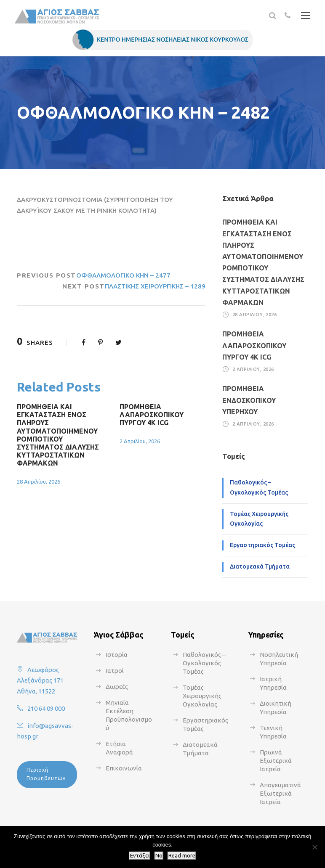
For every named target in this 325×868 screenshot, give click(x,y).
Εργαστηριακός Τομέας (262, 545)
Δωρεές (117, 687)
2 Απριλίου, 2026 (140, 441)
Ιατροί (115, 671)
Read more (182, 856)
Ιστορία (117, 655)
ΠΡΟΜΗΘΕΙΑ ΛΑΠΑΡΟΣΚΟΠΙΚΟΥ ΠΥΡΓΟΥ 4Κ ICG (152, 415)
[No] (314, 847)
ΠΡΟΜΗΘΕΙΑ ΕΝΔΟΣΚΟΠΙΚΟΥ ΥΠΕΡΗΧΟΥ (249, 400)
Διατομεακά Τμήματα (260, 566)
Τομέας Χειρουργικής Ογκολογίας (259, 519)
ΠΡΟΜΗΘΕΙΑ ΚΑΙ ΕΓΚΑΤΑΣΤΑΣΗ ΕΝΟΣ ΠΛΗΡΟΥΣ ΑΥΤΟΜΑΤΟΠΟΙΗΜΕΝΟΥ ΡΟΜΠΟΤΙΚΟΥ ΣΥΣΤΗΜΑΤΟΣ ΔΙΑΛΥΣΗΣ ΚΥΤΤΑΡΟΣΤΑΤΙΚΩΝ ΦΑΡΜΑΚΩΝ (58, 435)
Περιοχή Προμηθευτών (46, 774)
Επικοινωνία (124, 768)
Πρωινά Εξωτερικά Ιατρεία (276, 761)
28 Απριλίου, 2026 (39, 482)
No (159, 856)
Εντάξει (140, 856)
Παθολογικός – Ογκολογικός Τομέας (259, 487)
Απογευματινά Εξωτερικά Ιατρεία (280, 793)
